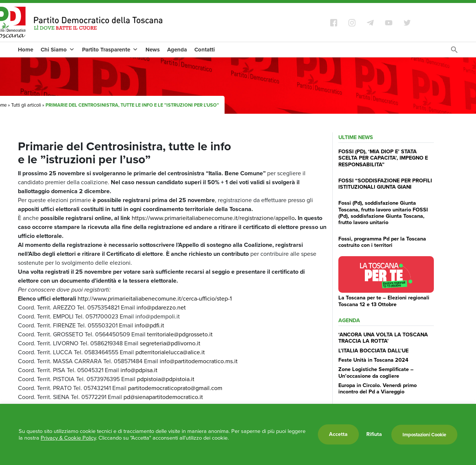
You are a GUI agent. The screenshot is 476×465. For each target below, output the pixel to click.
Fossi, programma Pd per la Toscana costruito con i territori (382, 242)
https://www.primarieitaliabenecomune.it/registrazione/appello (214, 218)
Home (26, 50)
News (153, 50)
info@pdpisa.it (138, 370)
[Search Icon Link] (454, 52)
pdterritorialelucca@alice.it (169, 352)
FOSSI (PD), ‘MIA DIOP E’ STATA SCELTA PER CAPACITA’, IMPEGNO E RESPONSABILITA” (383, 158)
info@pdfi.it (149, 325)
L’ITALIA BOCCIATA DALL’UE (373, 351)
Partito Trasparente (110, 50)
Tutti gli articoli (26, 105)
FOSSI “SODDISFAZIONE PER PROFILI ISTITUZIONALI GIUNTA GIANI (385, 184)
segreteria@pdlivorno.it (170, 343)
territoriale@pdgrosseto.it (179, 334)
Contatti (205, 50)
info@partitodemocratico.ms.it (199, 361)
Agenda (177, 50)
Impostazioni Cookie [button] (424, 435)
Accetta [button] (338, 434)
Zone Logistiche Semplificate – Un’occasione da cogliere (376, 372)
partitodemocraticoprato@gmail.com (175, 388)
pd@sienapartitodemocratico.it (163, 397)
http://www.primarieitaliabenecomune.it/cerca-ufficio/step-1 (155, 299)
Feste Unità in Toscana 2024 (373, 360)
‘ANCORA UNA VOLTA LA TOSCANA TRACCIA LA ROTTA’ (383, 338)
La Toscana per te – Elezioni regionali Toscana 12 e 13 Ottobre (384, 301)
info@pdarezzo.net (161, 307)
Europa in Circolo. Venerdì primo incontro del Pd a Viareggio (378, 388)
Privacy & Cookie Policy (68, 438)
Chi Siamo (58, 50)
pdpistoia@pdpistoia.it (166, 379)
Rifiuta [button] (374, 434)
